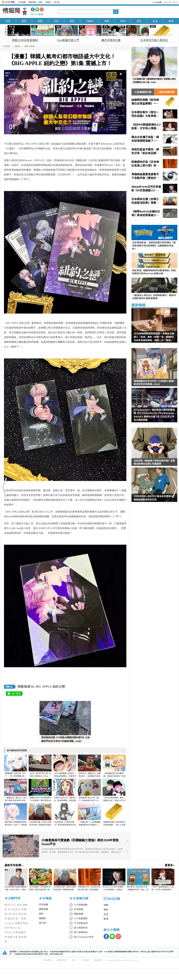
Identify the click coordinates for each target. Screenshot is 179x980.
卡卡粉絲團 (157, 2)
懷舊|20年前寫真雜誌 (25, 40)
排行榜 (57, 2)
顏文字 (8, 905)
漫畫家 (19, 923)
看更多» (170, 865)
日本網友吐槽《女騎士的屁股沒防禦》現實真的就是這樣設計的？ (65, 888)
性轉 (24, 909)
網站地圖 (47, 960)
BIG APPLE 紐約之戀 (50, 687)
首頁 (8, 21)
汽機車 (89, 21)
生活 (155, 21)
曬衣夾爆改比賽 (111, 40)
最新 (24, 21)
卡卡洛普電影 (81, 918)
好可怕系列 (14, 909)
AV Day (17, 928)
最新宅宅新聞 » (14, 865)
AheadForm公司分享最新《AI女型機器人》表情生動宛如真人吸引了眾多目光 (113, 888)
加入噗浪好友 (81, 928)
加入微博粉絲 (81, 932)
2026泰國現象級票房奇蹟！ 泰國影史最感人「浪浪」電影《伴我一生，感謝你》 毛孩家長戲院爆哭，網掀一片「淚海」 (154, 337)
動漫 (171, 21)
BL (33, 687)
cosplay (9, 923)
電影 (41, 2)
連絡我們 (98, 960)
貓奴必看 (13, 918)
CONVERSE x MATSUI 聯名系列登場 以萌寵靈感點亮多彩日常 (154, 498)
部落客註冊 (62, 960)
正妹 (106, 914)
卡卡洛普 (6, 46)
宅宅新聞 (22, 2)
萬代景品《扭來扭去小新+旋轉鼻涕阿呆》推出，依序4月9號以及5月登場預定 (138, 888)
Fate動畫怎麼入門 (68, 40)
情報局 (48, 2)
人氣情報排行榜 (143, 92)
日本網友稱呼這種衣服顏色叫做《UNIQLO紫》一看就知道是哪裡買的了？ (16, 888)
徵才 (74, 960)
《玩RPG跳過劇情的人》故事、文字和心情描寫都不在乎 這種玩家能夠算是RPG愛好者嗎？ (163, 888)
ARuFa (8, 932)
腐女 (19, 905)
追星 (139, 21)
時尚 (123, 21)
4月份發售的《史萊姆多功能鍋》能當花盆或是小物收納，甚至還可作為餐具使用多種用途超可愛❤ (40, 888)
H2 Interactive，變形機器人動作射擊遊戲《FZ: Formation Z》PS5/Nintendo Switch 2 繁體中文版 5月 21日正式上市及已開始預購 (154, 415)
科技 (56, 21)
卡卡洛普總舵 (81, 905)
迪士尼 (8, 914)
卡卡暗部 (85, 960)
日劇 (15, 937)
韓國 (21, 687)
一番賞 (22, 918)
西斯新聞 (32, 2)
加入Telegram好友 (84, 937)
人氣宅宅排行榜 (166, 92)
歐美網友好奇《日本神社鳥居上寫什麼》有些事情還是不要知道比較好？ (89, 888)
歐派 (15, 914)
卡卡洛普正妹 (81, 923)
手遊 (15, 932)
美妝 (107, 21)
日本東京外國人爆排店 (154, 40)
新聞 (106, 905)
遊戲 (40, 21)
